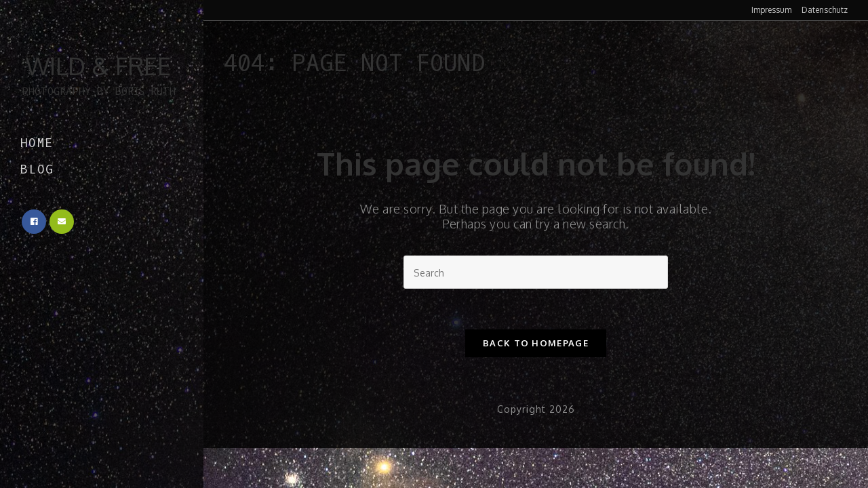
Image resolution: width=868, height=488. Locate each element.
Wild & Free (98, 75)
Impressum (771, 10)
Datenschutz (825, 10)
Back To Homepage (536, 343)
